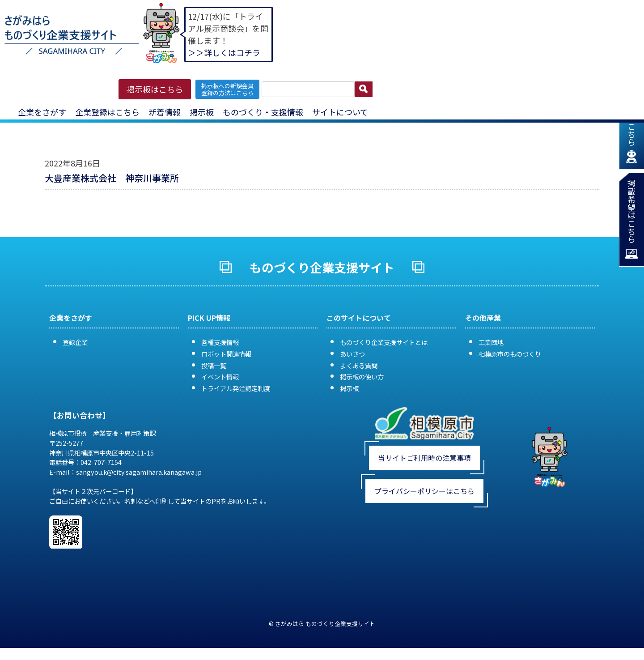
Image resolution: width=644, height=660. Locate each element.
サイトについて (340, 112)
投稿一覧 (214, 365)
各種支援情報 (220, 342)
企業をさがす (42, 112)
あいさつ (352, 354)
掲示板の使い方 (362, 377)
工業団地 (491, 342)
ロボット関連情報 (226, 354)
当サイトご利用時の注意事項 (424, 458)
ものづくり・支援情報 (263, 112)
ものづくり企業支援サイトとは (384, 342)
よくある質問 (359, 365)
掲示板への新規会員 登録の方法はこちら (227, 89)
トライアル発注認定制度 (236, 388)
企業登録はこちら (107, 112)
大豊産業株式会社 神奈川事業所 (112, 178)
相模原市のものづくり (510, 354)
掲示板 (202, 112)
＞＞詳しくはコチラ (224, 52)
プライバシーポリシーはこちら (424, 491)
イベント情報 (220, 377)
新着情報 (165, 112)
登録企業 (75, 342)
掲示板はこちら (155, 89)
